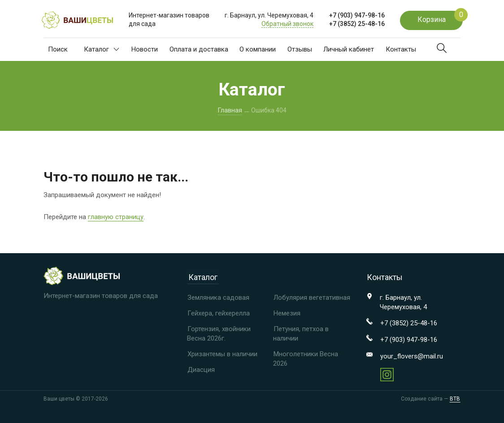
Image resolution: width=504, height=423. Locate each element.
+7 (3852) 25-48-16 (357, 24)
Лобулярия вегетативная (312, 298)
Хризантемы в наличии (222, 354)
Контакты (401, 49)
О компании (258, 49)
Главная (230, 110)
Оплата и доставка (199, 49)
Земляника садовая (218, 298)
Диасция (201, 370)
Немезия (287, 313)
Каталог (102, 49)
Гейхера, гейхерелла (219, 313)
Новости (145, 49)
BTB (455, 399)
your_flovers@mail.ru (412, 356)
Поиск (58, 49)
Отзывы (300, 49)
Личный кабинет (349, 49)
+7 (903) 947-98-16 (357, 15)
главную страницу (116, 217)
